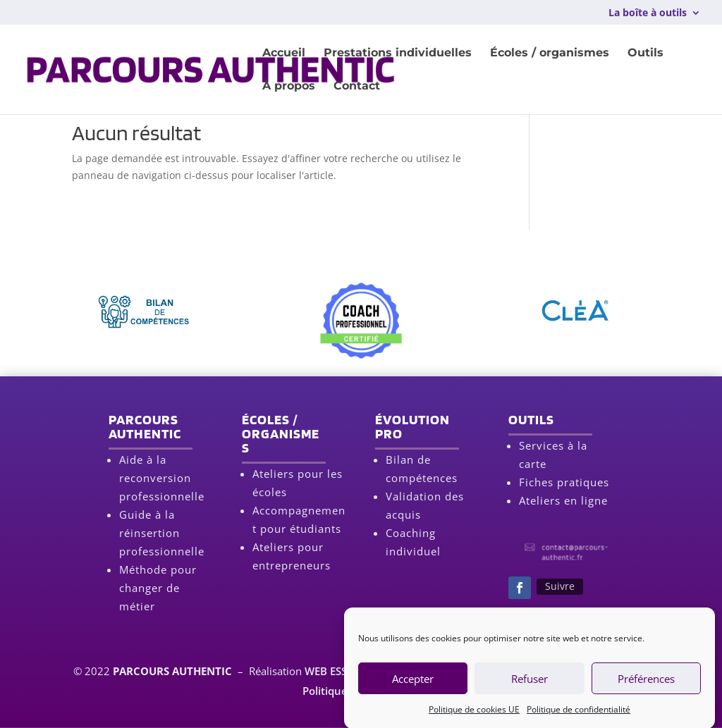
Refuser (530, 685)
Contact (357, 87)
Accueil (284, 54)
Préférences (646, 685)
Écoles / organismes (550, 54)
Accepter (413, 685)
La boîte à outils (648, 13)
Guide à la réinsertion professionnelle (162, 533)
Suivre (560, 586)
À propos (289, 87)
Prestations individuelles (398, 54)
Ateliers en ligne (563, 500)
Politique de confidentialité (579, 716)
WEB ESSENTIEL (343, 671)
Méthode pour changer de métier (158, 588)
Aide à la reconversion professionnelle (162, 478)
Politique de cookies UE (474, 716)
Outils (645, 54)
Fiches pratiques (564, 482)
